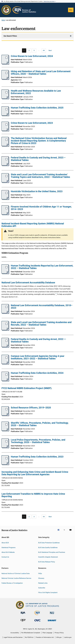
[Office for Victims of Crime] (37, 622)
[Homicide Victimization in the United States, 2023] (5, 199)
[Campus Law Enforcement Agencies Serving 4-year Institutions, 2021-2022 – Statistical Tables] (5, 364)
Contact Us (5, 557)
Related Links (43, 583)
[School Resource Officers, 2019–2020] (5, 415)
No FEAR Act (29, 637)
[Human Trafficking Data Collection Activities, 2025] (5, 115)
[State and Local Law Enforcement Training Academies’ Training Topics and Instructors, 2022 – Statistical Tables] (5, 182)
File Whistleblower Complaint (31, 633)
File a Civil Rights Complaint (48, 592)
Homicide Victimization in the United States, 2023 (37, 191)
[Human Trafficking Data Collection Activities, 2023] (5, 464)
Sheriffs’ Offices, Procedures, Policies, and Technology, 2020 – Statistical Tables (40, 424)
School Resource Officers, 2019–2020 (31, 408)
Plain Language (47, 633)
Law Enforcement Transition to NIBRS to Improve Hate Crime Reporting (33, 495)
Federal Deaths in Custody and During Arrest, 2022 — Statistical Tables (38, 340)
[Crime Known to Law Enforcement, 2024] (5, 64)
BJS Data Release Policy (47, 562)
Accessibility (15, 633)
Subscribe (42, 588)
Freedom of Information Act (45, 637)
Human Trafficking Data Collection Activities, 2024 (37, 373)
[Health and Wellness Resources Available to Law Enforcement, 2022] (5, 99)
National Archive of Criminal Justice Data (16, 573)
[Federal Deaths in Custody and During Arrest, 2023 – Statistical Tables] (5, 165)
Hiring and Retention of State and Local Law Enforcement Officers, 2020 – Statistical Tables (41, 73)
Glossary (41, 578)
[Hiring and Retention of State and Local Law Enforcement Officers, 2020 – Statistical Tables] (5, 79)
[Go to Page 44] (44, 51)
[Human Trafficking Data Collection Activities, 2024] (5, 381)
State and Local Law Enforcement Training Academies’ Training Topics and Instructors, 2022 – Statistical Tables (40, 176)
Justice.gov (68, 637)
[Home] (24, 10)
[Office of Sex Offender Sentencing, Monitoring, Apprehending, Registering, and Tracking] (52, 622)
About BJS (5, 543)
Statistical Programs (8, 547)
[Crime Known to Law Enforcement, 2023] (5, 131)
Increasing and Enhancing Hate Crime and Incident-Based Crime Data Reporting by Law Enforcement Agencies (35, 473)
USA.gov (59, 637)
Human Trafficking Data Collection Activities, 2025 (37, 108)
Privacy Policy (59, 633)
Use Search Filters (10, 36)
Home (3, 20)
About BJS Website (8, 552)
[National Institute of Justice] (52, 614)
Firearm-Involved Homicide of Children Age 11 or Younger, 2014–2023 (41, 208)
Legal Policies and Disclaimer (13, 637)
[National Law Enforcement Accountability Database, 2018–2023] (5, 313)
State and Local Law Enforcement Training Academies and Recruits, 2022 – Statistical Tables (41, 323)
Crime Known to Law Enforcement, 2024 (32, 56)
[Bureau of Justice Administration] (23, 614)
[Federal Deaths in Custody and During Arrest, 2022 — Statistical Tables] (5, 347)
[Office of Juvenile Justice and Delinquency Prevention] (23, 622)
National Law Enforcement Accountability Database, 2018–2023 (42, 307)
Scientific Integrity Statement (48, 557)
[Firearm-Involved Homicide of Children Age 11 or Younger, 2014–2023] (5, 214)
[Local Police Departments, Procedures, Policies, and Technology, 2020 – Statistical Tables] (5, 448)
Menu (71, 10)
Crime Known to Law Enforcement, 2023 (32, 123)
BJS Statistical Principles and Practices (52, 552)
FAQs (40, 573)
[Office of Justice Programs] (6, 10)
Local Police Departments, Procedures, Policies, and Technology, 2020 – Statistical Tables (38, 441)
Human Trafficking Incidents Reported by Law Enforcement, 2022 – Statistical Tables (42, 267)
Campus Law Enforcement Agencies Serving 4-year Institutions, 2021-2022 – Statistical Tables (38, 357)
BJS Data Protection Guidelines (49, 543)
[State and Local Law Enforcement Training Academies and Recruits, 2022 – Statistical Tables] (5, 330)
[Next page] (51, 51)
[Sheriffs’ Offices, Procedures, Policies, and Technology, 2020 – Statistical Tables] (5, 431)
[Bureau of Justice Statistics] (37, 615)
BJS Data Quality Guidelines (48, 547)
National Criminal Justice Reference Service (16, 578)
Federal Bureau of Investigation (12, 583)
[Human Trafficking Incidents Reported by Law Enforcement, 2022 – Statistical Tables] (5, 273)
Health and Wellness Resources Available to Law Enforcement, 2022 (36, 92)
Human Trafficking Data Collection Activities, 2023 (37, 457)
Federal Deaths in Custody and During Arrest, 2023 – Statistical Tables (38, 159)
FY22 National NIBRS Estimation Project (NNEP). (27, 388)
